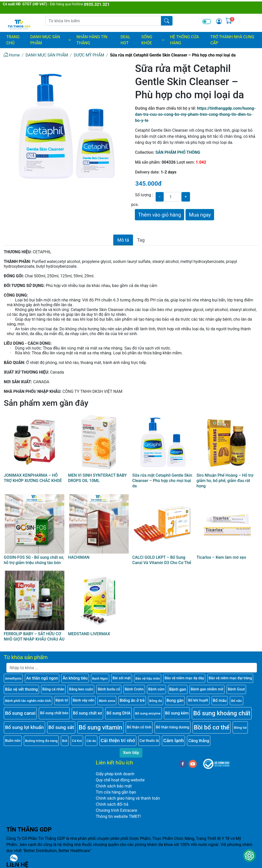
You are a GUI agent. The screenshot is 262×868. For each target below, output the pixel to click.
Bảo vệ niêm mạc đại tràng (230, 678)
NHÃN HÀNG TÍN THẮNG (92, 40)
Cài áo (91, 741)
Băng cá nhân (53, 689)
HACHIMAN (79, 557)
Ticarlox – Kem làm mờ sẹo (221, 557)
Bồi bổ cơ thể (212, 727)
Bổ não (236, 701)
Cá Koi (77, 741)
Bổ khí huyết (198, 700)
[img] (219, 21)
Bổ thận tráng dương (172, 727)
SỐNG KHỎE (153, 40)
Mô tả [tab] (123, 240)
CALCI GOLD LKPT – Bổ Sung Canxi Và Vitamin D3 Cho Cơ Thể (162, 560)
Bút (65, 741)
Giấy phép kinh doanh (115, 774)
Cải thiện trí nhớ (118, 740)
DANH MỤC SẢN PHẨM (51, 40)
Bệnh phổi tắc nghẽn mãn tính (28, 701)
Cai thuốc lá (149, 741)
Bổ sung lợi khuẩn (24, 727)
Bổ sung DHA (118, 713)
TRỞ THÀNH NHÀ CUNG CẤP (232, 40)
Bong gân (175, 700)
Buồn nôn (13, 741)
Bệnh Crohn (134, 689)
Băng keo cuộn (81, 689)
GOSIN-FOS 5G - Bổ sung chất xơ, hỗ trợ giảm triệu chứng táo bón (34, 560)
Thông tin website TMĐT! (118, 816)
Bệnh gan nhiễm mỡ (207, 689)
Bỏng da (156, 701)
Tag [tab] (141, 240)
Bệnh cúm (156, 689)
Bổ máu (220, 700)
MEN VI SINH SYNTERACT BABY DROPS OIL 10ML (98, 478)
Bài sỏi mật (122, 678)
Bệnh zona (107, 701)
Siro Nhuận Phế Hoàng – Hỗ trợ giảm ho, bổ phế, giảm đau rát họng (225, 481)
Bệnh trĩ (62, 700)
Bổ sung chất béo (54, 713)
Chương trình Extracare (116, 810)
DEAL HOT (126, 40)
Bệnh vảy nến (83, 700)
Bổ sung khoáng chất (222, 713)
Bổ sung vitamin (100, 727)
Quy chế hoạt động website (120, 780)
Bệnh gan (178, 689)
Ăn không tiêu (75, 678)
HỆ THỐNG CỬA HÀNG (184, 40)
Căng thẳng (199, 741)
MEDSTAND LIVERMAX (89, 634)
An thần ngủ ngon (42, 678)
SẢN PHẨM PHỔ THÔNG (178, 152)
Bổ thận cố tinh (139, 727)
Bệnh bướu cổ (109, 689)
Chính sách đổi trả (112, 804)
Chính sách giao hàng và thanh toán (128, 798)
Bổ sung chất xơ (88, 713)
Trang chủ (13, 40)
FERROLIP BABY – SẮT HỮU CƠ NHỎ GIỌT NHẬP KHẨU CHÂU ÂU (34, 636)
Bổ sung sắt (61, 727)
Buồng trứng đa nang (41, 741)
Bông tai (240, 727)
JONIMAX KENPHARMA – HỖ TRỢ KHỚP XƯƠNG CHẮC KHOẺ (33, 478)
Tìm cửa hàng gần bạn (116, 792)
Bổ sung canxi (20, 713)
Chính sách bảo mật (114, 786)
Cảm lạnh (173, 740)
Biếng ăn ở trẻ (132, 700)
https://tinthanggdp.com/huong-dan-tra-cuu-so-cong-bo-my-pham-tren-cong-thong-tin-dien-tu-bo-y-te (195, 114)
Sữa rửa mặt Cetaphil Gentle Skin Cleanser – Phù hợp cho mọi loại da (162, 481)
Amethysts (13, 678)
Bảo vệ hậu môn (148, 678)
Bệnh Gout (236, 689)
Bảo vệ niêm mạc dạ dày (184, 678)
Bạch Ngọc (100, 678)
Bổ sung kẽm (177, 713)
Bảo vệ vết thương (21, 689)
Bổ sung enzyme (148, 713)
